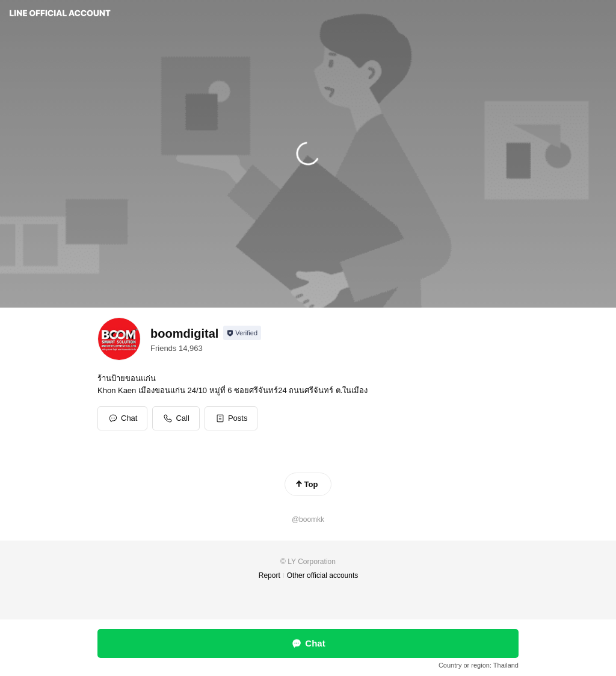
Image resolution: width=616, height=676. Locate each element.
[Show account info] (242, 333)
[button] (231, 418)
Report (269, 575)
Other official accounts (323, 575)
